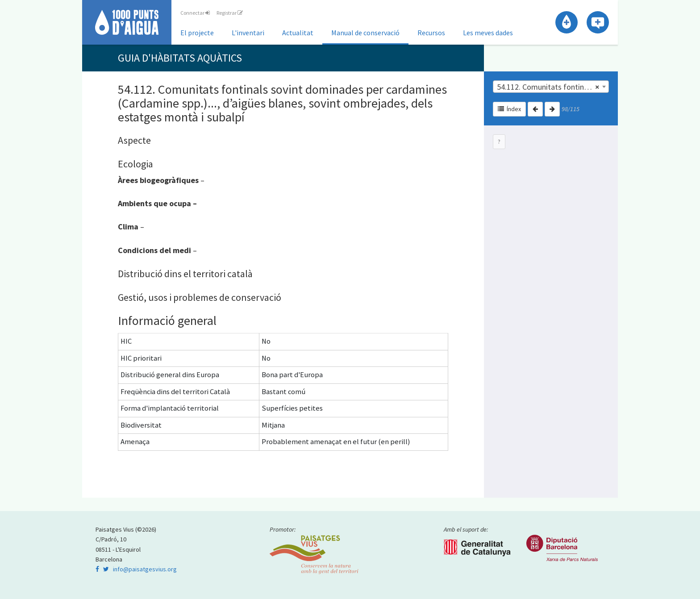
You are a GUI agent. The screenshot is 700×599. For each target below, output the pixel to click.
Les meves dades (488, 33)
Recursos (431, 33)
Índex (509, 109)
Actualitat (298, 33)
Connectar (195, 13)
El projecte (197, 33)
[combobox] (551, 87)
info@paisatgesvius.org (145, 569)
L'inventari (248, 33)
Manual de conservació (365, 33)
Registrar (230, 13)
